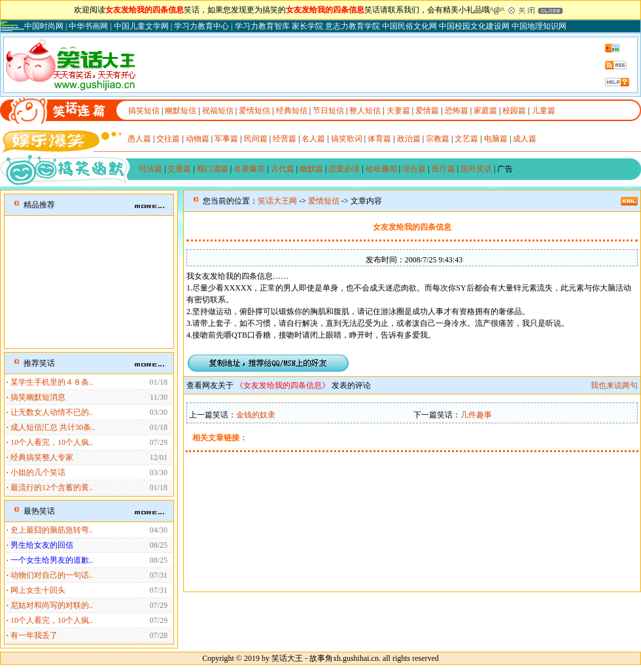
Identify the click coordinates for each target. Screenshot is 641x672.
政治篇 (409, 139)
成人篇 (525, 139)
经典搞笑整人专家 (42, 457)
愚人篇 (139, 139)
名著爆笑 (249, 169)
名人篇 (313, 139)
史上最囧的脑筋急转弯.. (52, 530)
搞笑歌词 (347, 139)
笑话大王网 (277, 201)
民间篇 (256, 139)
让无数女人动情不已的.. (52, 412)
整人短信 (365, 111)
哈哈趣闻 (381, 169)
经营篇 (285, 139)
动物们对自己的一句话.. (52, 575)
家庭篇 (485, 111)
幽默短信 (181, 111)
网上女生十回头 (38, 590)
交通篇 (179, 169)
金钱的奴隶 (256, 415)
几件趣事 (476, 415)
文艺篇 (466, 139)
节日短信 (328, 111)
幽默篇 (311, 169)
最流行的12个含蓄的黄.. (52, 487)
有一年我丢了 (34, 635)
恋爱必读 (344, 169)
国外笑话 (476, 169)
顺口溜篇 (213, 169)
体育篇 (379, 139)
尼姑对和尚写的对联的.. (52, 605)
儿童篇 (544, 111)
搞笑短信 (144, 111)
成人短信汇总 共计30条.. (53, 427)
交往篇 (168, 139)
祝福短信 (218, 111)
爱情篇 (427, 111)
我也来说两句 (614, 385)
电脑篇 (496, 139)
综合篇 (414, 169)
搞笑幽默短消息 (38, 397)
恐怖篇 (457, 111)
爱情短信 (254, 111)
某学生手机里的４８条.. (52, 382)
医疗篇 (443, 169)
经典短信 (292, 111)
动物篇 (198, 139)
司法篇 (150, 169)
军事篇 (226, 139)
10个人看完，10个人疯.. (52, 442)
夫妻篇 (398, 111)
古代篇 (283, 169)
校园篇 (514, 111)
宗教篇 (438, 139)
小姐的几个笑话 (38, 472)
